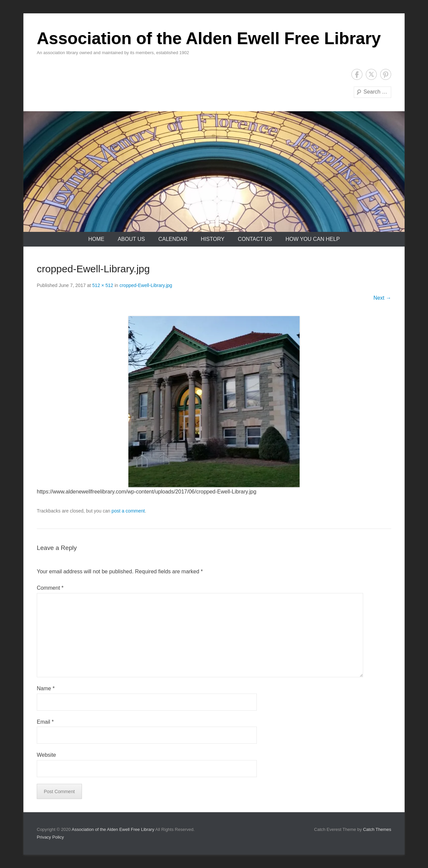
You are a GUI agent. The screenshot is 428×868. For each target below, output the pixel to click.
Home (96, 239)
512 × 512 (103, 285)
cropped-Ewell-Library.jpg (146, 285)
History (213, 239)
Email (45, 722)
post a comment (128, 511)
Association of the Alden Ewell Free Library (209, 38)
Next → (382, 298)
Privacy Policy (50, 837)
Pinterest (386, 74)
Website (46, 755)
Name (46, 688)
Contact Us (255, 239)
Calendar (173, 239)
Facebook (357, 74)
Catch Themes (377, 829)
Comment (50, 588)
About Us (131, 239)
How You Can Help (313, 239)
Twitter (371, 74)
